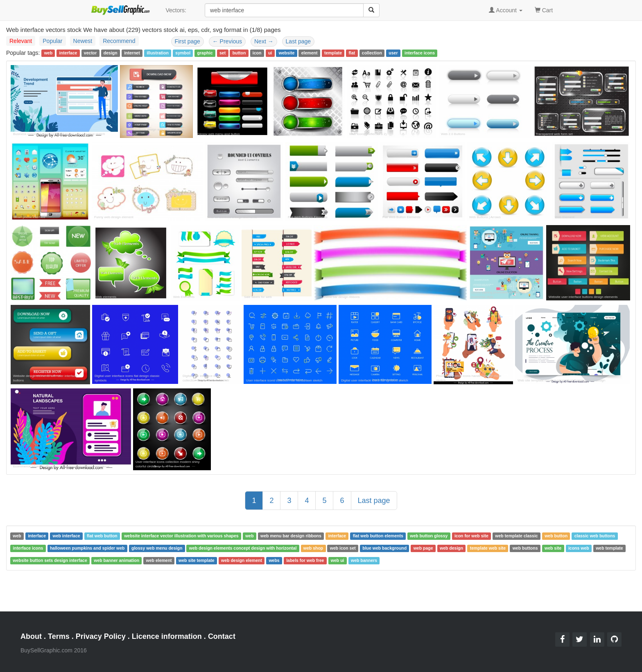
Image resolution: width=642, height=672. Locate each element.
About (31, 636)
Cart (544, 10)
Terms (59, 636)
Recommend (119, 41)
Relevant (21, 41)
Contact (222, 636)
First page (188, 41)
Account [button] (506, 10)
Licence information (167, 636)
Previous (227, 41)
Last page (298, 41)
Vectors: (176, 10)
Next (264, 41)
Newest (83, 41)
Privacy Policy (101, 636)
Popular (52, 41)
